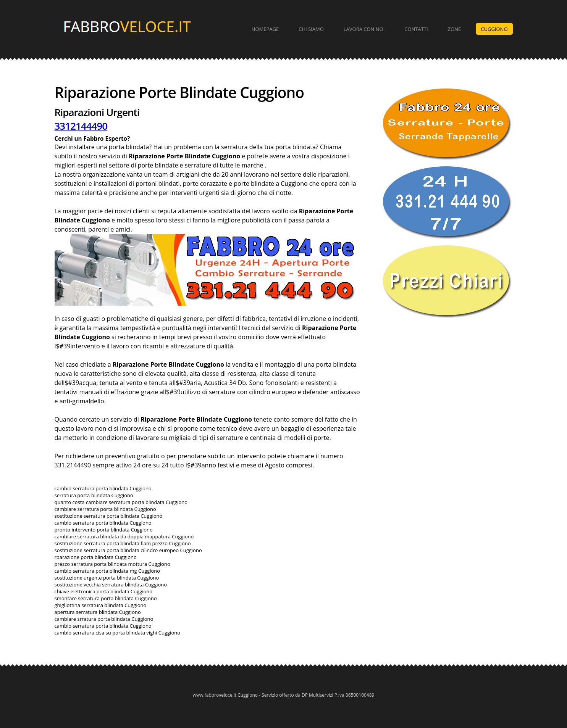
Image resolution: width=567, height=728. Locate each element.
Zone (455, 29)
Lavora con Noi (364, 29)
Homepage (265, 29)
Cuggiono (494, 29)
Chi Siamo (311, 29)
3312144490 (81, 126)
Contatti (416, 29)
